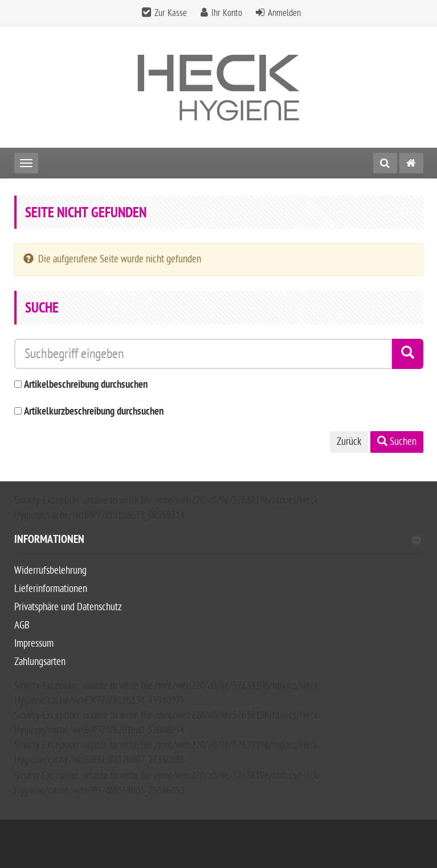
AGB (22, 625)
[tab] (219, 544)
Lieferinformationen (51, 589)
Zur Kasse (171, 13)
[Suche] (385, 163)
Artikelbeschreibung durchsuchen (86, 385)
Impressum (34, 644)
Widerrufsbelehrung (50, 571)
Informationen (218, 541)
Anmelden (284, 13)
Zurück (349, 442)
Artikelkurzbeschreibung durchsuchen (94, 412)
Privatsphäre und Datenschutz (68, 607)
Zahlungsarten (40, 662)
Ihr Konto (227, 13)
